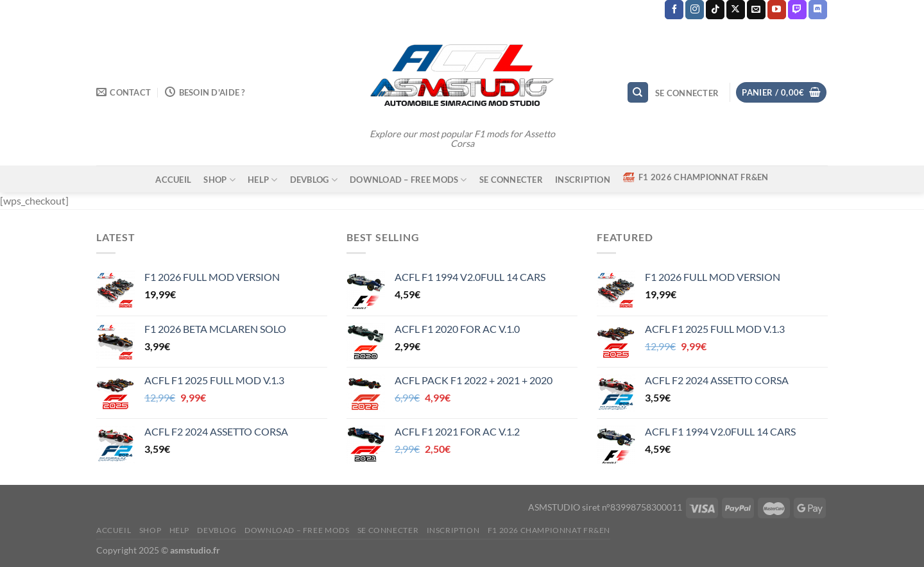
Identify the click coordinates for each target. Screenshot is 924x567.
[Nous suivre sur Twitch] (797, 10)
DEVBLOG (314, 180)
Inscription (583, 180)
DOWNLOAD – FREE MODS (408, 180)
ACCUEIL (173, 180)
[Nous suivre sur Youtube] (777, 10)
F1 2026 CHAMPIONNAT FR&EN (695, 177)
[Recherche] (638, 93)
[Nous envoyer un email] (756, 10)
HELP (262, 180)
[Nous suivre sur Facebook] (674, 10)
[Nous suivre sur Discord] (818, 10)
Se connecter (511, 180)
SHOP (219, 180)
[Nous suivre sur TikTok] (715, 10)
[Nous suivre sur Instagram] (695, 10)
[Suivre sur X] (736, 10)
